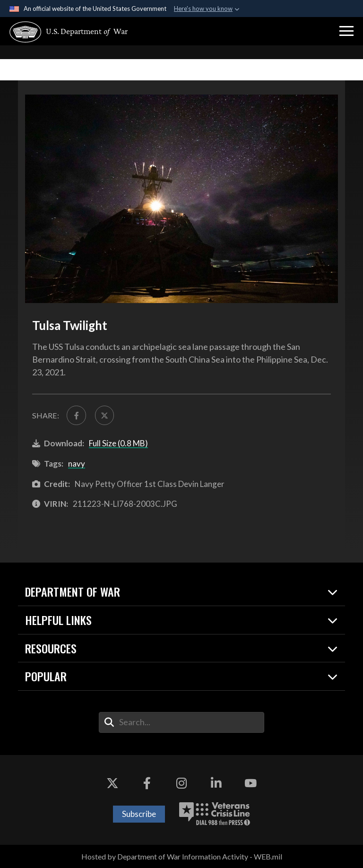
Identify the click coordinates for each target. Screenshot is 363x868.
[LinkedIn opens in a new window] (216, 783)
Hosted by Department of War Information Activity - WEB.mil (182, 856)
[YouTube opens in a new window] (251, 783)
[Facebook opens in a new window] (147, 783)
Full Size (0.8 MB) (118, 443)
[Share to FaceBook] (76, 415)
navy (77, 464)
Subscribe (139, 814)
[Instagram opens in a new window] (181, 783)
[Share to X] (104, 415)
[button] (346, 31)
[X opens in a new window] (112, 783)
